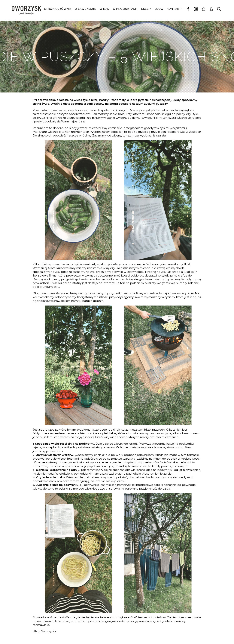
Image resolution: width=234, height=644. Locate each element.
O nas (104, 9)
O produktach (125, 9)
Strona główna (58, 9)
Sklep (146, 9)
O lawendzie (85, 9)
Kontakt (174, 9)
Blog (159, 9)
